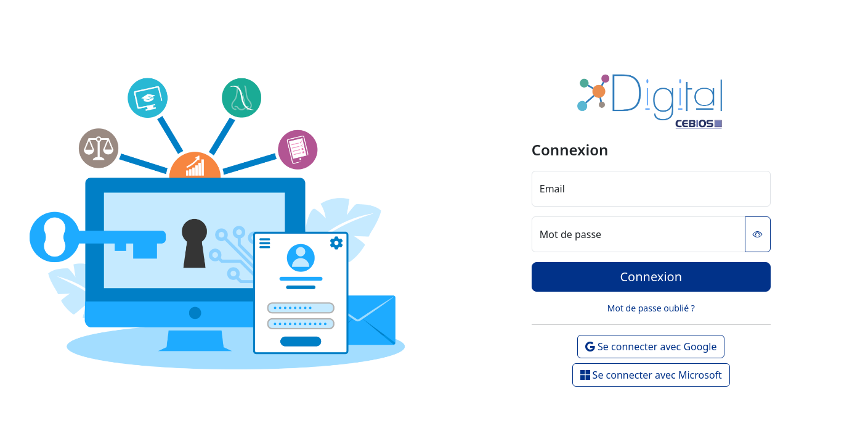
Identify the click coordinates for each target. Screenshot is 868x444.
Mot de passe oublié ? (651, 308)
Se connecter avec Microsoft (651, 375)
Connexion (651, 277)
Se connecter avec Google (651, 347)
